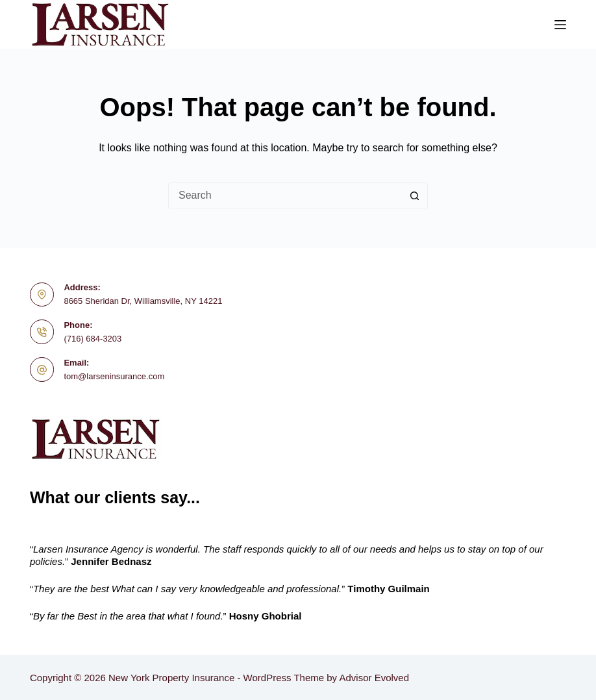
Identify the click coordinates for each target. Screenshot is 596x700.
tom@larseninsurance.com (114, 376)
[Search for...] (285, 195)
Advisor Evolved (374, 678)
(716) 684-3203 (93, 339)
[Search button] (415, 195)
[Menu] (560, 25)
